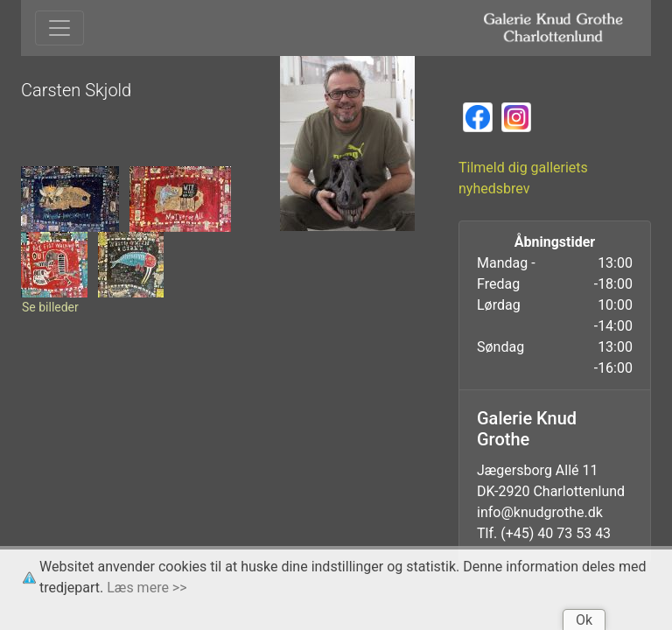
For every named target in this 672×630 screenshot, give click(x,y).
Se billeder (50, 307)
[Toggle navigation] (59, 28)
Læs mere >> (147, 588)
